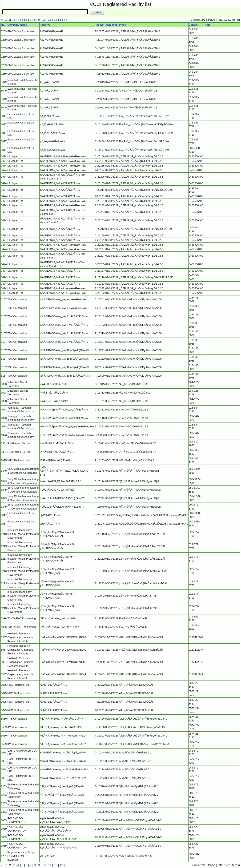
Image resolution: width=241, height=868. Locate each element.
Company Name (17, 25)
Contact (194, 25)
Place (123, 25)
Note (207, 25)
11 (50, 20)
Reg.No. (100, 25)
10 (44, 20)
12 (56, 20)
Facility (44, 25)
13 (61, 20)
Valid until (112, 25)
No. (3, 25)
